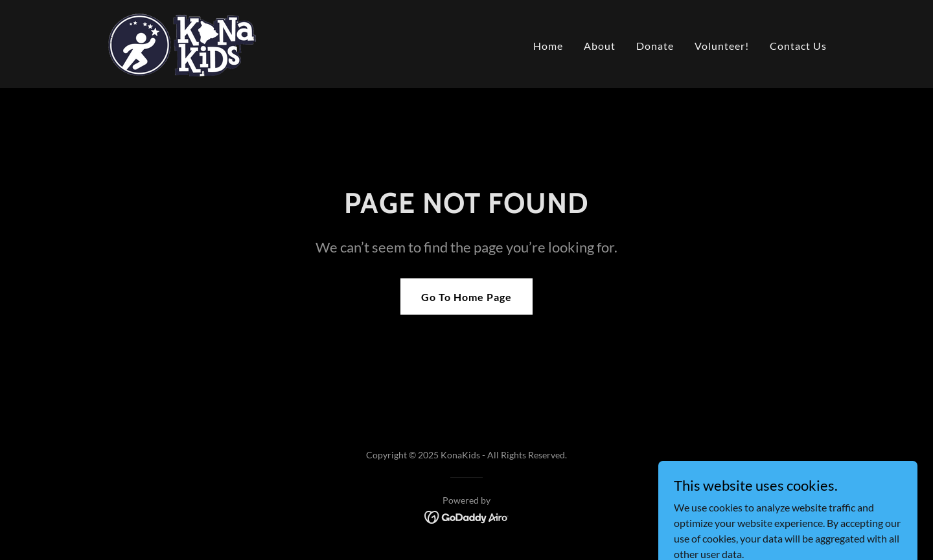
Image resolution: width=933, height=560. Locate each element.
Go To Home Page (466, 297)
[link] (182, 42)
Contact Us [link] (798, 46)
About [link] (600, 46)
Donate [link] (655, 46)
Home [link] (548, 46)
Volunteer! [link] (722, 46)
